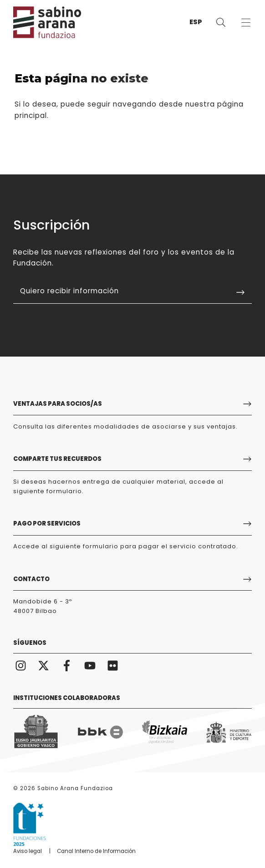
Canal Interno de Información (96, 851)
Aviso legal (28, 851)
